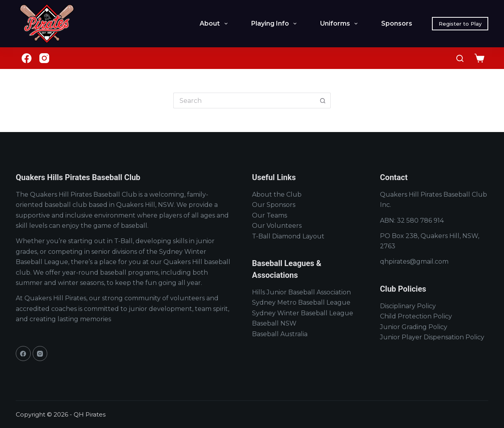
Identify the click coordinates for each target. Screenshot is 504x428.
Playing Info (275, 24)
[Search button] (323, 100)
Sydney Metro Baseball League (301, 302)
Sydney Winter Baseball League (303, 313)
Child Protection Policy (416, 316)
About (215, 24)
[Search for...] (244, 100)
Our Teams (270, 215)
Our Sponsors (274, 205)
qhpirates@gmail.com (414, 261)
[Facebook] (27, 58)
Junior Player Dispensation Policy (432, 337)
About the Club (277, 194)
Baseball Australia (280, 334)
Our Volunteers (277, 226)
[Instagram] (44, 58)
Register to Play (460, 24)
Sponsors (397, 23)
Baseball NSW (274, 323)
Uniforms (340, 24)
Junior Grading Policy (414, 327)
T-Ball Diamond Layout (288, 236)
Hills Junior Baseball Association (301, 292)
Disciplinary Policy (408, 306)
